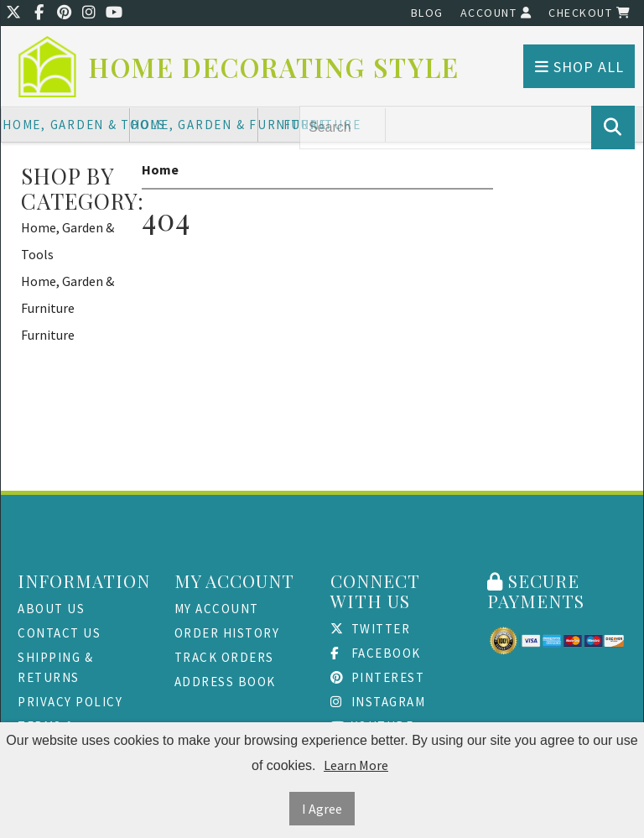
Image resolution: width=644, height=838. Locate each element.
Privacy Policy (70, 702)
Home (160, 169)
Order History (227, 633)
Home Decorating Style (274, 68)
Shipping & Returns (55, 667)
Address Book (225, 682)
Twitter (370, 629)
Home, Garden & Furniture (195, 125)
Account (496, 13)
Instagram (378, 702)
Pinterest (377, 677)
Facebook (376, 653)
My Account (217, 609)
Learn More (356, 765)
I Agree (322, 809)
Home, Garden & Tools (66, 125)
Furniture (48, 335)
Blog (427, 13)
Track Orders (224, 657)
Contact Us (59, 633)
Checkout (589, 13)
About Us (51, 609)
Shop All (579, 67)
